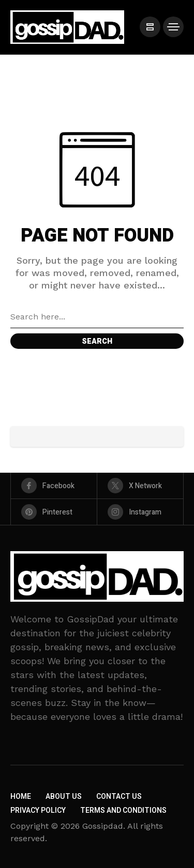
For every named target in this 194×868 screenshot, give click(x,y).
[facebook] (54, 486)
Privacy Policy (38, 810)
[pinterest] (54, 512)
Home (21, 797)
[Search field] (97, 317)
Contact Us (119, 797)
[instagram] (140, 512)
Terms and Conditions (123, 810)
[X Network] (140, 486)
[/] (150, 27)
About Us (64, 797)
